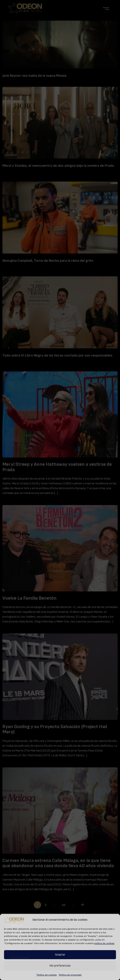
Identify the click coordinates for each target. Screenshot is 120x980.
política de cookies (104, 943)
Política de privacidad (70, 975)
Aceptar (60, 955)
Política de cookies (47, 975)
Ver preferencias (60, 966)
